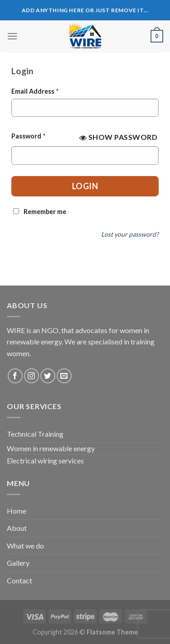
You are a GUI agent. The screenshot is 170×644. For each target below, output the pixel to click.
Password (28, 136)
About (17, 528)
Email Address (35, 91)
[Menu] (12, 36)
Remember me (45, 212)
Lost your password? (130, 234)
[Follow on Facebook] (15, 376)
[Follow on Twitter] (48, 376)
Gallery (18, 563)
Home (17, 511)
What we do (25, 546)
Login (85, 186)
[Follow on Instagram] (32, 376)
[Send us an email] (64, 376)
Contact (19, 580)
